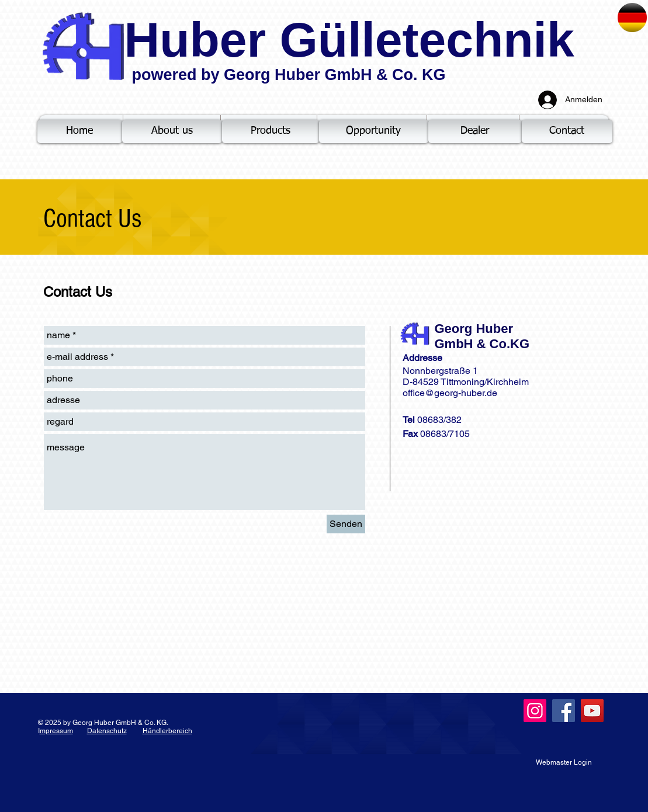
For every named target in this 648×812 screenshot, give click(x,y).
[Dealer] (475, 131)
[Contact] (567, 131)
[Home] (80, 131)
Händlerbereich (167, 731)
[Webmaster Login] (564, 762)
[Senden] (346, 524)
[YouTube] (592, 711)
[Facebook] (564, 711)
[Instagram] (535, 711)
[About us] (172, 131)
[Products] (271, 131)
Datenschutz (107, 731)
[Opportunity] (374, 131)
